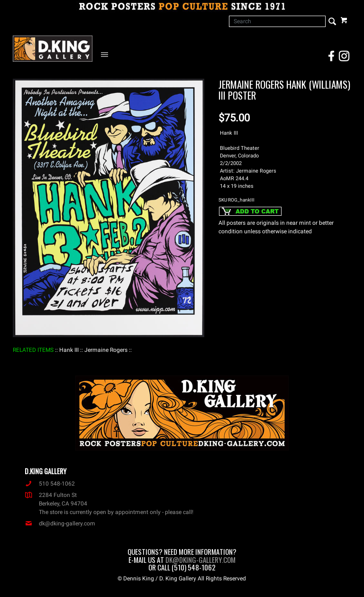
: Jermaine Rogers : (106, 350)
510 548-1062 (50, 484)
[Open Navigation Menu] (107, 54)
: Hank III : (69, 350)
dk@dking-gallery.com (60, 524)
